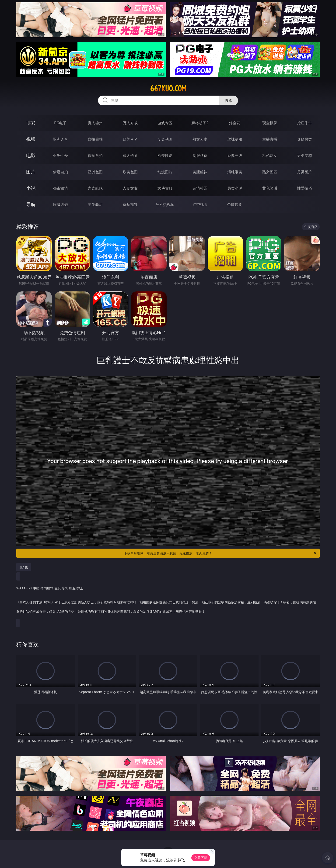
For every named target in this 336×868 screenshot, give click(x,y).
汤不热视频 (165, 204)
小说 (31, 188)
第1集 (24, 567)
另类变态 (304, 156)
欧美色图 (130, 172)
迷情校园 (200, 188)
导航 (31, 204)
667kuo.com (168, 89)
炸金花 (235, 123)
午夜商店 (95, 204)
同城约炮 (60, 204)
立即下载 (201, 858)
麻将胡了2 (200, 123)
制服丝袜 (200, 156)
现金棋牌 (270, 123)
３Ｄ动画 (165, 139)
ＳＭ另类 (304, 139)
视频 (31, 139)
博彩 (31, 123)
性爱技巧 (304, 188)
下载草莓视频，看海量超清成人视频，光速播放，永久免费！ (221, 553)
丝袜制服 (235, 139)
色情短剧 (235, 204)
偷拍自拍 (95, 156)
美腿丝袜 (200, 172)
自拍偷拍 (95, 139)
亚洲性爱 (60, 156)
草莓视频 (130, 204)
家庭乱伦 (95, 188)
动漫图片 (165, 172)
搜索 (229, 100)
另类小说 (235, 188)
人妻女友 (130, 188)
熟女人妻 (200, 139)
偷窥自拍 (60, 172)
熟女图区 (270, 172)
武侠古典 (165, 188)
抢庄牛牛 (304, 123)
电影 (31, 155)
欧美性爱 (165, 156)
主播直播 (270, 139)
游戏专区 (165, 123)
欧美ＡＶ (130, 139)
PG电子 (60, 123)
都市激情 (60, 188)
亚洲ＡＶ (60, 139)
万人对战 (130, 123)
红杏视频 (200, 204)
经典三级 (235, 156)
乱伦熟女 (270, 156)
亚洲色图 (95, 172)
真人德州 (95, 123)
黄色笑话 (270, 188)
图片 (31, 172)
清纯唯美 (235, 172)
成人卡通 (130, 156)
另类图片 (304, 172)
